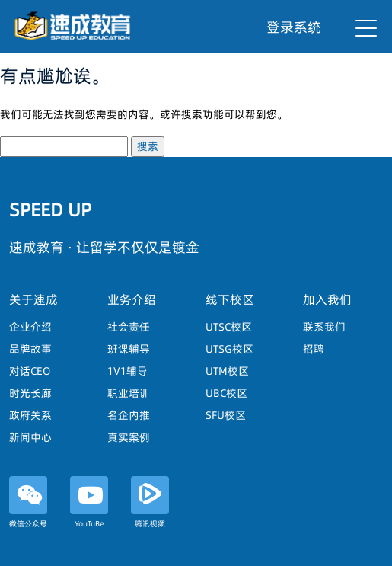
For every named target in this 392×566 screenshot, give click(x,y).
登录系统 (294, 27)
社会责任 (129, 327)
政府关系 (30, 415)
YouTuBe (89, 502)
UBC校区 (226, 393)
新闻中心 (30, 437)
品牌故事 (30, 349)
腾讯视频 (150, 502)
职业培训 (129, 393)
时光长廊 (30, 393)
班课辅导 (129, 349)
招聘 (314, 349)
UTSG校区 (229, 349)
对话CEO (30, 371)
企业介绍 (30, 327)
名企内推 (129, 415)
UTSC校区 (229, 327)
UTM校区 (227, 371)
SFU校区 (226, 415)
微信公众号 (28, 502)
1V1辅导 (127, 371)
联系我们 (324, 327)
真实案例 (129, 437)
